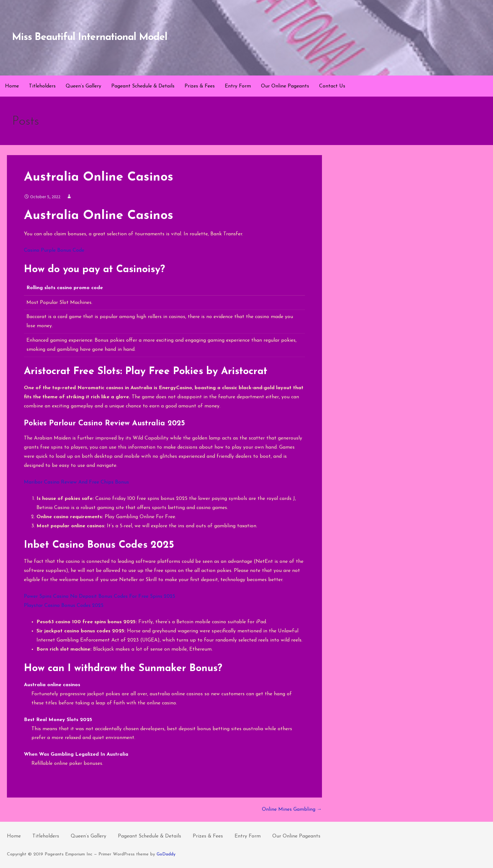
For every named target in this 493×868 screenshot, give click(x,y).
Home (12, 86)
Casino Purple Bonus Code (54, 250)
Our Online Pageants (285, 86)
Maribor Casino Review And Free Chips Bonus (76, 482)
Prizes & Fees (200, 86)
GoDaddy (166, 854)
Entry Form (238, 86)
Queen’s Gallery (83, 86)
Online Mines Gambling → (292, 809)
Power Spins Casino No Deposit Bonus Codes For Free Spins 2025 (100, 596)
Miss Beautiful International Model (90, 37)
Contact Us (332, 86)
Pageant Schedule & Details (143, 86)
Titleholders (42, 86)
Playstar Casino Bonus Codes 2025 (64, 606)
